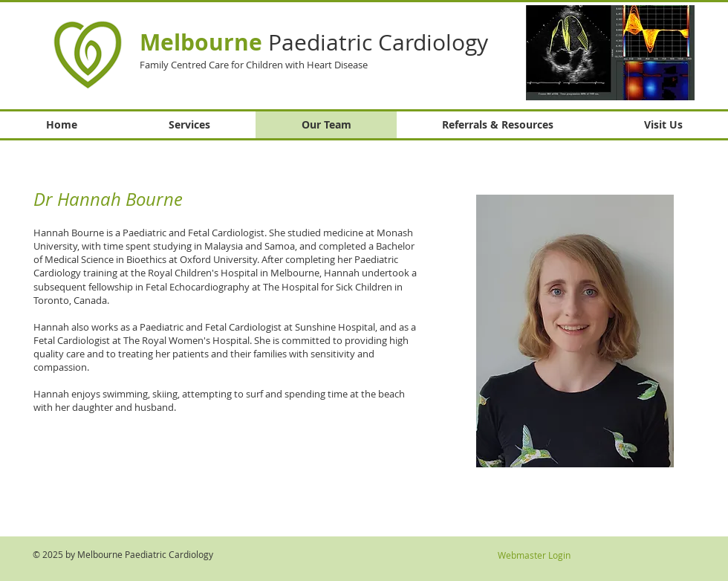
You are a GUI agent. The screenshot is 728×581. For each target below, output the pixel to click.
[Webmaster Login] (534, 555)
